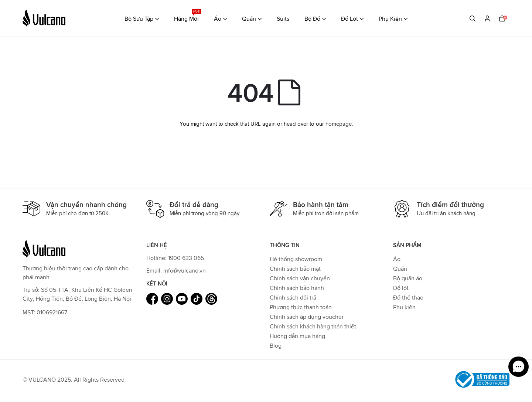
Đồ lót (401, 288)
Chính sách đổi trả (293, 297)
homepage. (339, 124)
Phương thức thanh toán (301, 307)
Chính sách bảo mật (295, 268)
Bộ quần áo (408, 278)
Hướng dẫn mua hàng (297, 336)
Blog (276, 345)
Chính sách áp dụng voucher (307, 317)
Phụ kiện (404, 307)
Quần (400, 268)
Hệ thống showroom (296, 259)
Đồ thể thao (408, 297)
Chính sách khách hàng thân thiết (313, 326)
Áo (397, 259)
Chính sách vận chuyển (300, 278)
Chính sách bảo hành (297, 288)
